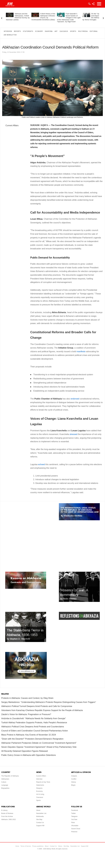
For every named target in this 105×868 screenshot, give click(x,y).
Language (5, 785)
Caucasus (64, 31)
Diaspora (49, 31)
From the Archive (7, 816)
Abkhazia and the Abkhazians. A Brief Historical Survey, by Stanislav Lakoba (18, 17)
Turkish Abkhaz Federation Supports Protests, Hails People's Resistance (34, 723)
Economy (39, 31)
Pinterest (74, 832)
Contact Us (40, 823)
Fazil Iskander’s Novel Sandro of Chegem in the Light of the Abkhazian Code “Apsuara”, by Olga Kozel (69, 18)
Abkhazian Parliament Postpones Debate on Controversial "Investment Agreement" (39, 743)
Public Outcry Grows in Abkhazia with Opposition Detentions (29, 755)
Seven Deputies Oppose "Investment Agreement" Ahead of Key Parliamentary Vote (39, 747)
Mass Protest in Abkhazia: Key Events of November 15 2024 (29, 735)
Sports (73, 31)
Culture (4, 782)
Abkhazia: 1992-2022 (8, 819)
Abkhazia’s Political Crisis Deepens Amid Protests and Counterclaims (33, 727)
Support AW (40, 826)
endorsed (75, 399)
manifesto (81, 351)
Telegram (74, 816)
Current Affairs (12, 125)
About (38, 810)
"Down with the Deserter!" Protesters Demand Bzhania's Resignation (32, 739)
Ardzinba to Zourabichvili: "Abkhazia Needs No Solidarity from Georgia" (34, 718)
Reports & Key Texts (43, 782)
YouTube (74, 819)
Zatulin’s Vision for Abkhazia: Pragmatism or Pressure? (26, 714)
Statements (28, 31)
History (74, 782)
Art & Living (40, 794)
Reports (17, 31)
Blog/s (73, 785)
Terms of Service (26, 846)
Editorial (94, 31)
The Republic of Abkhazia (10, 776)
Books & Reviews (7, 813)
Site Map (39, 819)
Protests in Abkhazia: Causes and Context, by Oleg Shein (27, 698)
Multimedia (83, 31)
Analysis (74, 776)
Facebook (75, 810)
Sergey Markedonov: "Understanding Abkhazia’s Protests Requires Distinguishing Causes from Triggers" (49, 702)
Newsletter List (41, 813)
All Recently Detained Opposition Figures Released (25, 751)
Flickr (73, 823)
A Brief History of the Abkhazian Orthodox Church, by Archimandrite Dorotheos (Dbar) (43, 17)
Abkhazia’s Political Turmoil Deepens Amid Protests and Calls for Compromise (37, 706)
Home (17, 846)
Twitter (73, 813)
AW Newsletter (10, 35)
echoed (41, 464)
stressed (73, 434)
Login (89, 4)
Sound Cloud (76, 829)
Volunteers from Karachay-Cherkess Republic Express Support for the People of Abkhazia (42, 710)
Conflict (74, 779)
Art (56, 31)
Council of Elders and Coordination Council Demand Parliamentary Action (35, 731)
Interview (8, 31)
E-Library (4, 810)
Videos (60, 846)
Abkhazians (5, 779)
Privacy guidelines (38, 846)
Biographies (5, 788)
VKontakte (75, 826)
